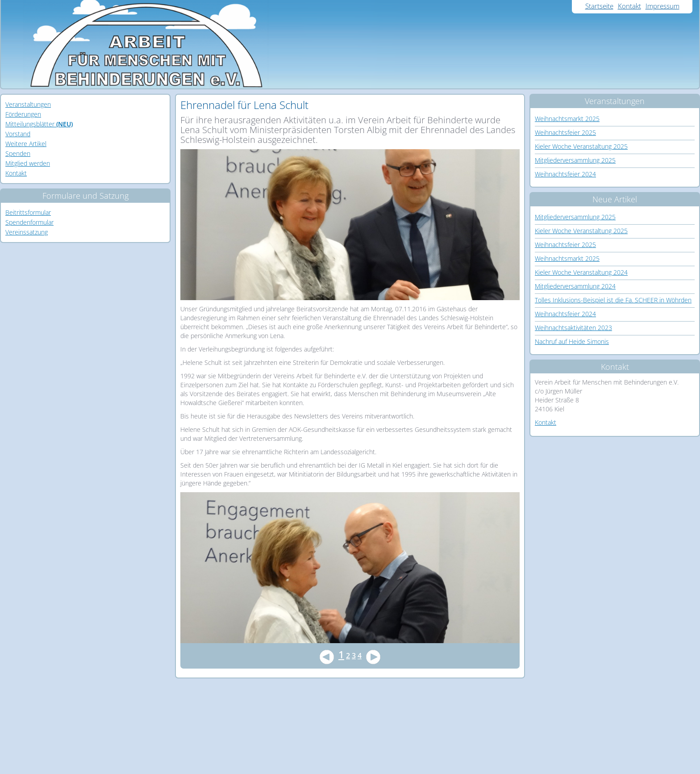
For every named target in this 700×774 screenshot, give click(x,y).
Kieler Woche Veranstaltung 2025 (581, 146)
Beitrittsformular (28, 212)
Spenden (18, 153)
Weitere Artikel (26, 144)
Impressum (662, 6)
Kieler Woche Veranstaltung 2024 (581, 272)
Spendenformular (29, 222)
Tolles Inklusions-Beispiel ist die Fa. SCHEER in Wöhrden (613, 300)
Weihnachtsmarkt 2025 (567, 119)
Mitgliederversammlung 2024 (575, 286)
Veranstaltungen (28, 104)
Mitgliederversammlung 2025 (575, 160)
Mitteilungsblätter (39, 124)
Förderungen (23, 114)
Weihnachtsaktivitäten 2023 (573, 328)
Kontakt (629, 6)
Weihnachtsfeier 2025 (565, 132)
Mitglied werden (28, 163)
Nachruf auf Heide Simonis (572, 341)
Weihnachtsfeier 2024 (565, 174)
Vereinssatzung (27, 232)
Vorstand (18, 134)
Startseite (599, 6)
